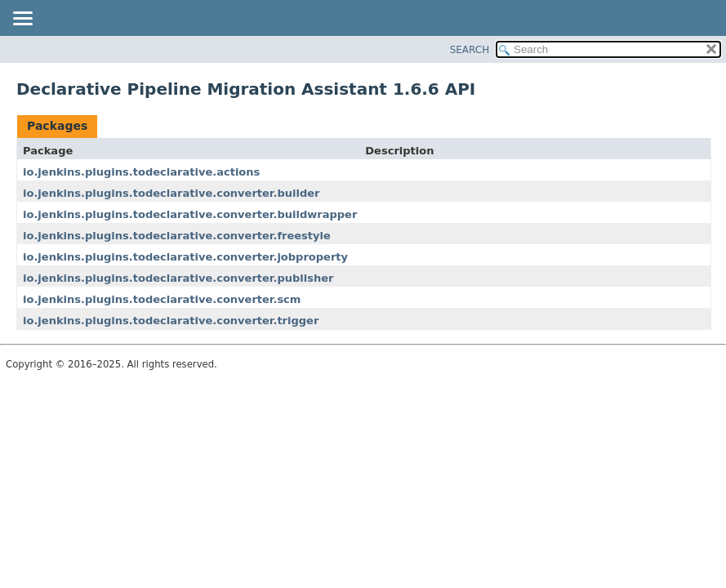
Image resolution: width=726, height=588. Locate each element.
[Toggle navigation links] (22, 20)
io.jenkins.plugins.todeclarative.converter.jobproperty (185, 257)
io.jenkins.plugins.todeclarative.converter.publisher (178, 278)
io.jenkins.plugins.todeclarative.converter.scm (162, 299)
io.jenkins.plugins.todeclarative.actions (141, 172)
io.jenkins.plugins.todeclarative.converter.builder (171, 193)
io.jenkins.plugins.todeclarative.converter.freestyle (177, 236)
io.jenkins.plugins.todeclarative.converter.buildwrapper (190, 214)
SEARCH (470, 50)
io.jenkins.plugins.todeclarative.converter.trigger (171, 321)
